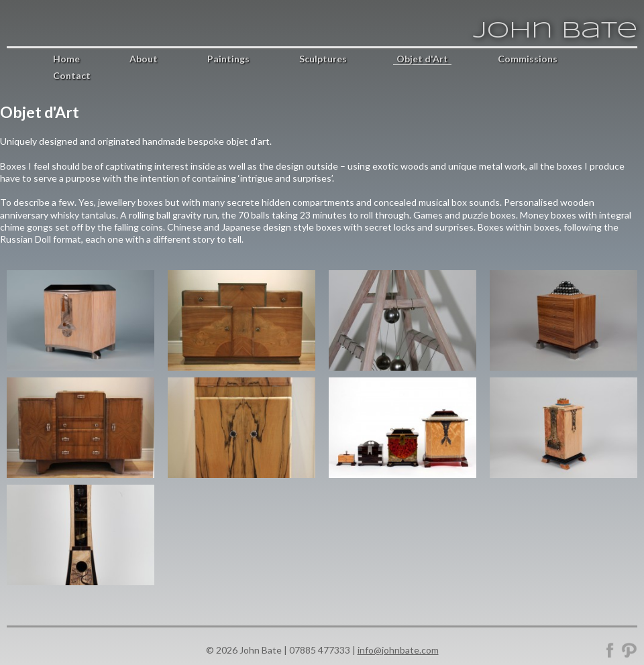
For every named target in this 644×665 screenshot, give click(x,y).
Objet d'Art (422, 59)
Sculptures (323, 59)
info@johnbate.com (398, 650)
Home (66, 59)
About (144, 59)
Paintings (228, 59)
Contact (72, 75)
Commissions (528, 59)
